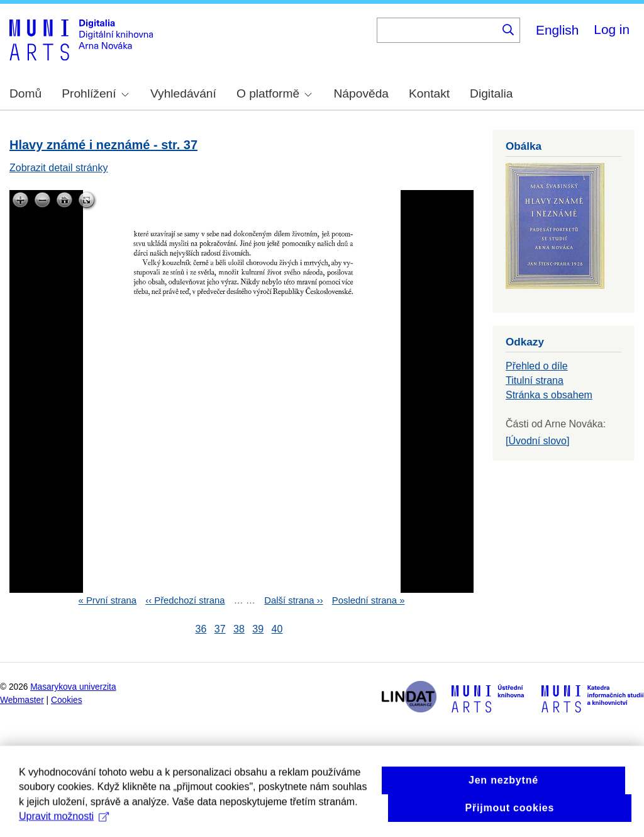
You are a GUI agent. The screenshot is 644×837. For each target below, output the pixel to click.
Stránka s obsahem (549, 395)
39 (258, 629)
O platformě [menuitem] (274, 93)
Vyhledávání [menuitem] (183, 93)
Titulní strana (535, 380)
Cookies (67, 700)
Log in (612, 29)
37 (220, 629)
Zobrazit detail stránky (59, 168)
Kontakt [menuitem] (429, 93)
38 (239, 629)
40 (277, 629)
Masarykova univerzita (73, 687)
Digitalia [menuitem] (491, 93)
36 (201, 629)
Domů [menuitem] (25, 93)
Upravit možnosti (64, 827)
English (557, 30)
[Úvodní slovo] (537, 441)
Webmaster (22, 700)
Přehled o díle (537, 366)
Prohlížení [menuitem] (95, 93)
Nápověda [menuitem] (361, 93)
